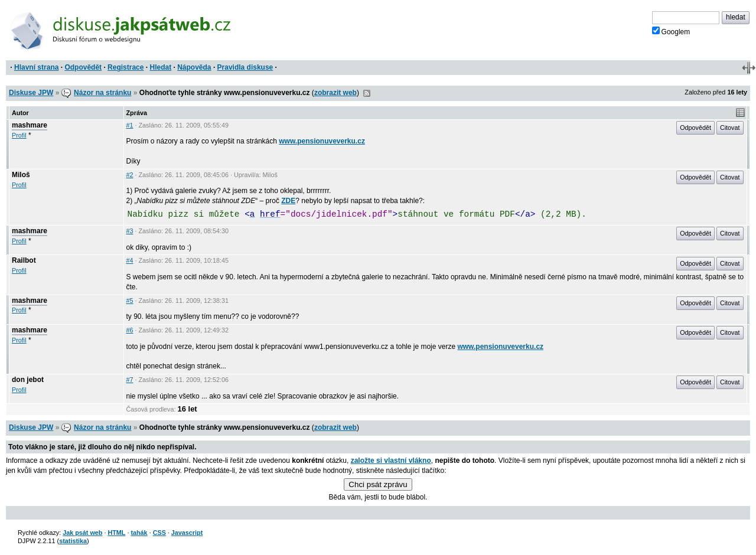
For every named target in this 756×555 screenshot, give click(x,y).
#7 (130, 380)
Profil (19, 135)
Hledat (160, 67)
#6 (130, 330)
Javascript (187, 533)
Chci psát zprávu (378, 484)
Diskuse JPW (31, 93)
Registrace (126, 67)
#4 (130, 260)
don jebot (28, 380)
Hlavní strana (36, 67)
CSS (159, 533)
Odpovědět (83, 67)
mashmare (30, 125)
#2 (130, 175)
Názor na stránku (102, 93)
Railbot (24, 260)
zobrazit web (335, 93)
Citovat (730, 128)
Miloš (21, 175)
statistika (73, 541)
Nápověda (194, 67)
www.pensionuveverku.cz (322, 141)
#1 (130, 125)
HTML (116, 533)
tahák (139, 533)
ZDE (288, 201)
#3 (130, 231)
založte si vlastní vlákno (391, 461)
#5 (130, 301)
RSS (367, 93)
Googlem (671, 31)
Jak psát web (82, 533)
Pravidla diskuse (245, 67)
